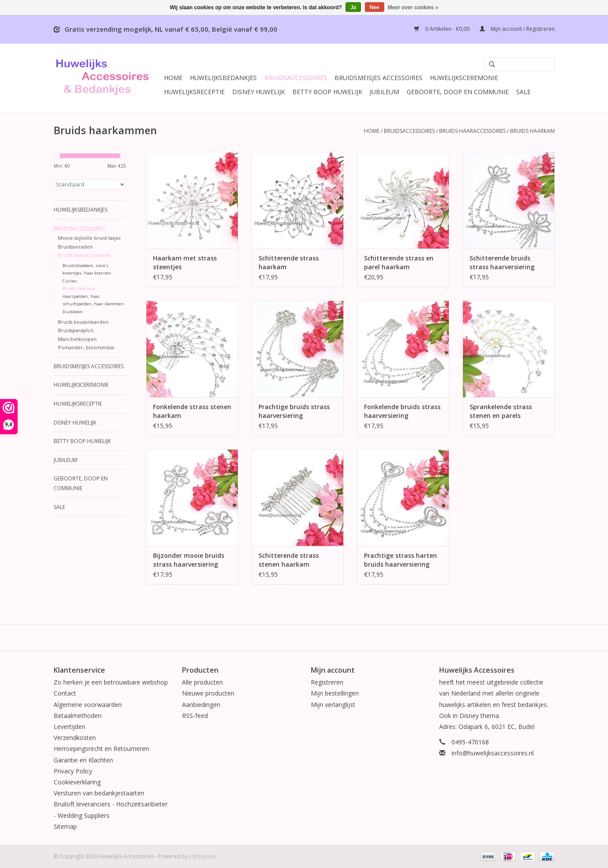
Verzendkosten (75, 738)
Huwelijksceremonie (464, 78)
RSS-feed (195, 716)
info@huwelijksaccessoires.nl (493, 753)
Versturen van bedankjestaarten (99, 793)
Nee (375, 7)
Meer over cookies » (413, 7)
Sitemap (65, 826)
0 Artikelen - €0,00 (442, 29)
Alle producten (202, 682)
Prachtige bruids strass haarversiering (294, 411)
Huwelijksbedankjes (223, 78)
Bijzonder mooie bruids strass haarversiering (189, 560)
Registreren (327, 682)
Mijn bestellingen (335, 693)
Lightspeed (203, 856)
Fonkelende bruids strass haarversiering (402, 411)
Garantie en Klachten (83, 760)
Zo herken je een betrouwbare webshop (111, 682)
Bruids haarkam (532, 131)
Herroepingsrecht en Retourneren (101, 749)
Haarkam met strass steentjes (185, 262)
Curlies (70, 281)
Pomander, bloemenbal (86, 347)
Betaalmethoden (78, 716)
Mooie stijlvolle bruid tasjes (89, 238)
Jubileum (384, 92)
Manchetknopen (77, 339)
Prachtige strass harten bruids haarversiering (400, 560)
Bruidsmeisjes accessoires (379, 78)
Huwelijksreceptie (194, 92)
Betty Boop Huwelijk (327, 92)
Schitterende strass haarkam (289, 262)
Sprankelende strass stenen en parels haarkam (501, 411)
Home (173, 78)
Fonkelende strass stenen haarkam (192, 411)
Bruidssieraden (75, 247)
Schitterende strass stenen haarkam (289, 560)
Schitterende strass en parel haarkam (399, 262)
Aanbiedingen (201, 705)
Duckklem (73, 312)
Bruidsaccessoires (296, 78)
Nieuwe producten (208, 693)
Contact (65, 693)
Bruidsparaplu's (76, 330)
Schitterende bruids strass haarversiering (502, 262)
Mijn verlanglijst (333, 705)
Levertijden (69, 727)
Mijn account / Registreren (517, 29)
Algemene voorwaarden (88, 705)
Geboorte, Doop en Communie (458, 92)
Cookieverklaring (77, 782)
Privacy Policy (73, 771)
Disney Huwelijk (258, 92)
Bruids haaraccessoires (472, 131)
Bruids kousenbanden (83, 322)
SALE (523, 92)
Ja (353, 7)
